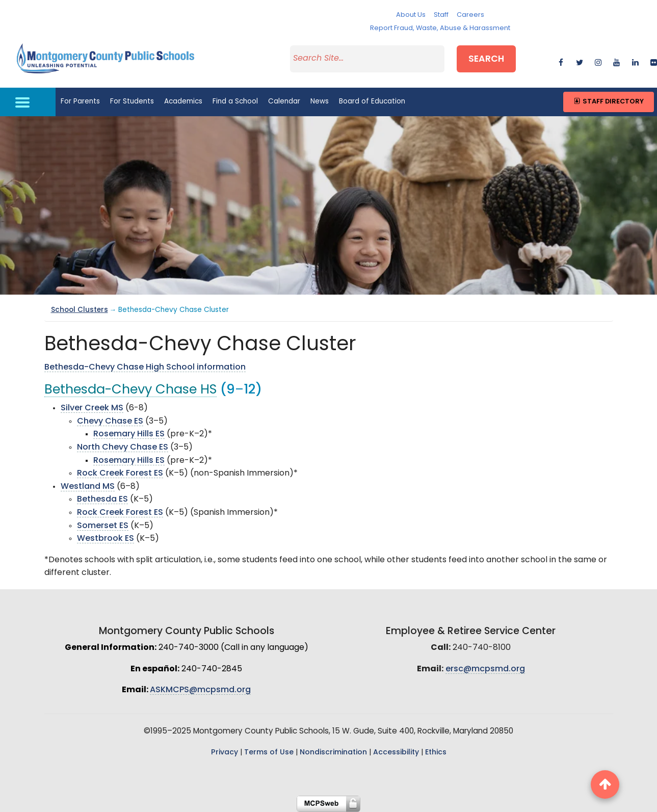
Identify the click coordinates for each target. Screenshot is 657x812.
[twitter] (579, 61)
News (320, 102)
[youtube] (616, 61)
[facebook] (561, 61)
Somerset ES (103, 526)
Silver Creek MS (92, 408)
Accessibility (396, 753)
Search (486, 59)
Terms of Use (269, 753)
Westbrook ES (106, 539)
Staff (441, 15)
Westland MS (88, 487)
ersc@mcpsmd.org (485, 669)
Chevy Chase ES (110, 422)
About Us (411, 15)
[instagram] (598, 61)
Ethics (436, 753)
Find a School (235, 102)
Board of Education (372, 102)
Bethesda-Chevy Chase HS (130, 390)
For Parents (80, 102)
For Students (132, 102)
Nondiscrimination (333, 753)
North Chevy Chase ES (123, 448)
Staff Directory (608, 102)
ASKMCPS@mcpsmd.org (200, 690)
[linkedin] (635, 61)
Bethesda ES (102, 500)
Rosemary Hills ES (129, 434)
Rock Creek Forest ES (120, 474)
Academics (183, 102)
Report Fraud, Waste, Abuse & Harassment (440, 28)
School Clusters (80, 310)
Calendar (284, 102)
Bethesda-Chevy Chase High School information (145, 368)
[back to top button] (605, 784)
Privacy (225, 753)
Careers (470, 15)
